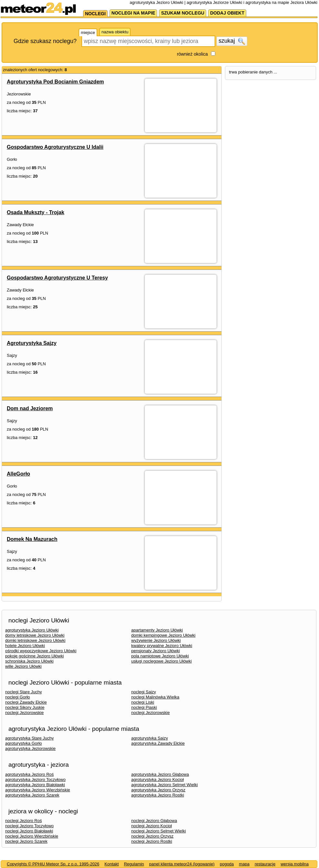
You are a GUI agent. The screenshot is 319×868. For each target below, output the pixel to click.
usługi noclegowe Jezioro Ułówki (161, 661)
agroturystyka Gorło (23, 743)
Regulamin (134, 864)
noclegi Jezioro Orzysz (152, 836)
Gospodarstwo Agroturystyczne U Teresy (57, 278)
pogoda (227, 864)
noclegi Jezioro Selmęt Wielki (159, 831)
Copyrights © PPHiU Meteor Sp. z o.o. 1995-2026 (53, 864)
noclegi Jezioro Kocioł (152, 826)
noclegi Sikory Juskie (25, 707)
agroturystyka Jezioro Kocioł (158, 780)
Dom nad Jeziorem (30, 408)
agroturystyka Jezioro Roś (29, 774)
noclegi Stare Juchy (23, 692)
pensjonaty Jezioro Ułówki (155, 651)
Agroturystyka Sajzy (32, 343)
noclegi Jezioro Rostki (152, 841)
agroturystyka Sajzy (149, 738)
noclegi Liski (143, 702)
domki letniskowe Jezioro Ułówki (35, 640)
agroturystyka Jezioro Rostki (158, 795)
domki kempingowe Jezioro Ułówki (163, 635)
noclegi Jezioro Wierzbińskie (32, 836)
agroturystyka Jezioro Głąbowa (160, 774)
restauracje (265, 864)
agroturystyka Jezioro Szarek (32, 795)
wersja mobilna (295, 864)
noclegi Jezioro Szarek (26, 841)
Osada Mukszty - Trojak (36, 212)
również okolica (192, 54)
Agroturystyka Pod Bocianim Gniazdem (55, 82)
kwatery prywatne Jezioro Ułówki (162, 646)
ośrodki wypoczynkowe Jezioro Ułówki (41, 651)
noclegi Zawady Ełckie (26, 702)
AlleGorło (18, 474)
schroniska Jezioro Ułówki (29, 661)
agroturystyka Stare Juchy (29, 738)
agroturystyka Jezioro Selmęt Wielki (165, 785)
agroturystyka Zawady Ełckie (158, 743)
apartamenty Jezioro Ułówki (157, 630)
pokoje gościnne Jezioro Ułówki (34, 656)
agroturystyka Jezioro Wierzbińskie (38, 790)
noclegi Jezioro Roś (23, 821)
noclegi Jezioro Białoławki (29, 831)
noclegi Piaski (144, 707)
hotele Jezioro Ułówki (25, 646)
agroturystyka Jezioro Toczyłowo (35, 780)
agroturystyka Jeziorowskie (30, 748)
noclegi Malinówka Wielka (155, 697)
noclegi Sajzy (144, 692)
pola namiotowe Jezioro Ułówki (160, 656)
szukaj (232, 41)
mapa (244, 864)
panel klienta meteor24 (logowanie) (182, 864)
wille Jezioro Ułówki (23, 666)
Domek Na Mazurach (32, 539)
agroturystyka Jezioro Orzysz (158, 790)
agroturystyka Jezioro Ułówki (32, 630)
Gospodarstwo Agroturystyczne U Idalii (55, 147)
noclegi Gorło (18, 697)
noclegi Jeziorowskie (24, 713)
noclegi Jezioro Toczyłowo (29, 826)
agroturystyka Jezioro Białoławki (35, 785)
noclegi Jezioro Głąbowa (154, 821)
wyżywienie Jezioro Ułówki (156, 640)
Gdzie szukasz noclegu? (45, 41)
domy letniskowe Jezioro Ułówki (35, 635)
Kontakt (112, 864)
